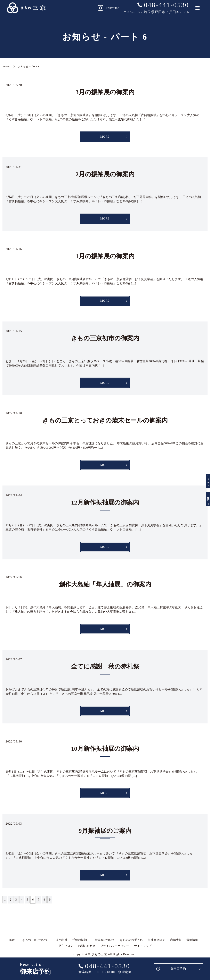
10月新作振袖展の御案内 (105, 752)
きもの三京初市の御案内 (105, 340)
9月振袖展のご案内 (105, 835)
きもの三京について (35, 945)
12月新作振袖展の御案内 (105, 505)
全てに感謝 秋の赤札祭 (105, 670)
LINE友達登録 (204, 467)
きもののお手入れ (131, 945)
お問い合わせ (87, 951)
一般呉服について (103, 945)
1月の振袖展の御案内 (105, 257)
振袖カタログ (156, 945)
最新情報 (192, 945)
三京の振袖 (60, 945)
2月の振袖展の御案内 (105, 175)
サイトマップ (143, 951)
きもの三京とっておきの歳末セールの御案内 (105, 422)
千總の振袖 (80, 945)
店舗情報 (176, 945)
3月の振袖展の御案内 (105, 92)
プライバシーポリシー (115, 951)
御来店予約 (178, 969)
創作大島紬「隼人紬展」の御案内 (105, 587)
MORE (105, 137)
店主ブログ (204, 513)
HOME (6, 67)
